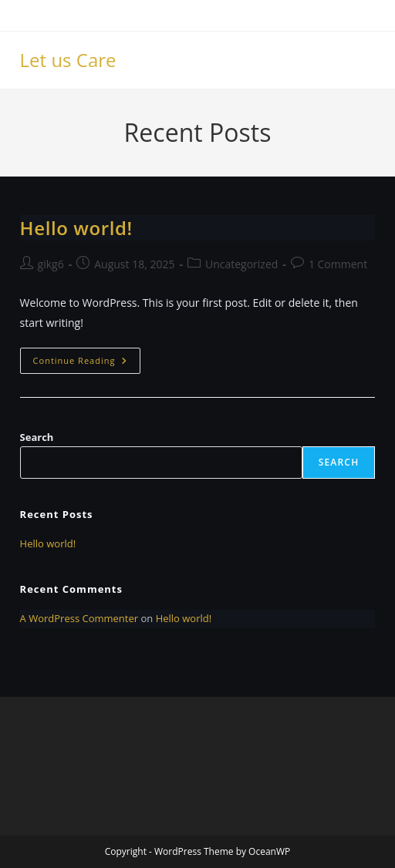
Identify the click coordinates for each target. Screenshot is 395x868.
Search (37, 437)
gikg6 (51, 264)
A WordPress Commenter (79, 618)
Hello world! (76, 228)
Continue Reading (87, 363)
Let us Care (68, 60)
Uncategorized (241, 264)
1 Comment (338, 264)
